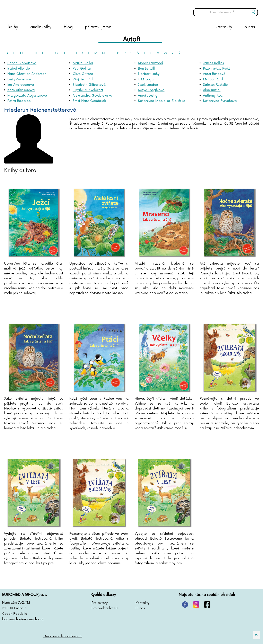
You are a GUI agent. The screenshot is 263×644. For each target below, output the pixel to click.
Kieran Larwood (151, 63)
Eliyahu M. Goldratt (88, 90)
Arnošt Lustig (148, 96)
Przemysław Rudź (216, 69)
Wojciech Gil (83, 79)
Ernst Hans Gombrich (89, 101)
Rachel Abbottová (22, 63)
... (38, 293)
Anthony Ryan (214, 96)
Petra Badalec (19, 101)
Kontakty (142, 603)
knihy (13, 27)
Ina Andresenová (21, 85)
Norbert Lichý (149, 74)
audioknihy (41, 27)
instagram (196, 605)
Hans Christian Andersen (27, 74)
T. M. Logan (147, 79)
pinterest (185, 605)
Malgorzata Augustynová (27, 96)
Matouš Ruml (213, 79)
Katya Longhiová (151, 90)
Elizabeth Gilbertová (89, 85)
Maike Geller (83, 63)
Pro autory (100, 603)
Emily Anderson (19, 79)
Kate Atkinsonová (21, 90)
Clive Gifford (83, 74)
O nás (140, 608)
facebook (207, 605)
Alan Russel (212, 90)
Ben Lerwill (146, 69)
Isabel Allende (19, 69)
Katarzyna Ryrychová (220, 101)
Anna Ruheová (214, 74)
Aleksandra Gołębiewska (93, 96)
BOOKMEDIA (44, 9)
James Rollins (213, 63)
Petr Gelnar (82, 69)
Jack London (148, 85)
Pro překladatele (105, 608)
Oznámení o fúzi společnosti (63, 636)
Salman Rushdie (215, 85)
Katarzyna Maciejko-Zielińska (162, 101)
